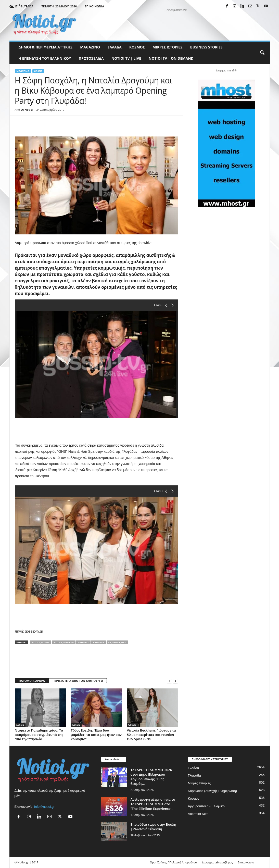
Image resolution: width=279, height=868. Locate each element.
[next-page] (175, 681)
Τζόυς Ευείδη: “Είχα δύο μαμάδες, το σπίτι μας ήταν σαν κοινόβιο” (96, 735)
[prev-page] (169, 681)
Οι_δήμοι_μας (117, 642)
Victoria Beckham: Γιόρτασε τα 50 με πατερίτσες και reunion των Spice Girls (151, 735)
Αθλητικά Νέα (198, 814)
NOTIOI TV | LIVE (126, 58)
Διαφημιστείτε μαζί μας (217, 862)
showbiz (83, 642)
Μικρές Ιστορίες (167, 47)
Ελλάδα (115, 47)
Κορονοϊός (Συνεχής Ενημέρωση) (213, 791)
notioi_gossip (40, 642)
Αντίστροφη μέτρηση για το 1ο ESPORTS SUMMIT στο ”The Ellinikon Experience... (153, 804)
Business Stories (206, 47)
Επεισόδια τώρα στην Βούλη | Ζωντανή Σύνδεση (153, 827)
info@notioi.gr (44, 807)
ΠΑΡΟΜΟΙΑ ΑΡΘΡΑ (32, 681)
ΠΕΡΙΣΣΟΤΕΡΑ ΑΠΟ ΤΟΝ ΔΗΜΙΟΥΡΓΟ (78, 681)
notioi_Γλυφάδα (64, 642)
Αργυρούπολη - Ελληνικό (206, 806)
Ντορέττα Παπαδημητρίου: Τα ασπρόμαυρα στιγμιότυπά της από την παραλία (39, 735)
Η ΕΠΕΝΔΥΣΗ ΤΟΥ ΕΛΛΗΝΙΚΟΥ (45, 58)
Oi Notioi (27, 110)
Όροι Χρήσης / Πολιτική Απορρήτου (173, 862)
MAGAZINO (90, 47)
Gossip (38, 71)
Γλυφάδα (99, 642)
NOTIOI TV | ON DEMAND (171, 58)
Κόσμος (137, 47)
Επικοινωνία (94, 6)
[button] (262, 53)
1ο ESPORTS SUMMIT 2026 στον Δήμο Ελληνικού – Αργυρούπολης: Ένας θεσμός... (151, 777)
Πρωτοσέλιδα (91, 58)
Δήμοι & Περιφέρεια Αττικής (46, 47)
